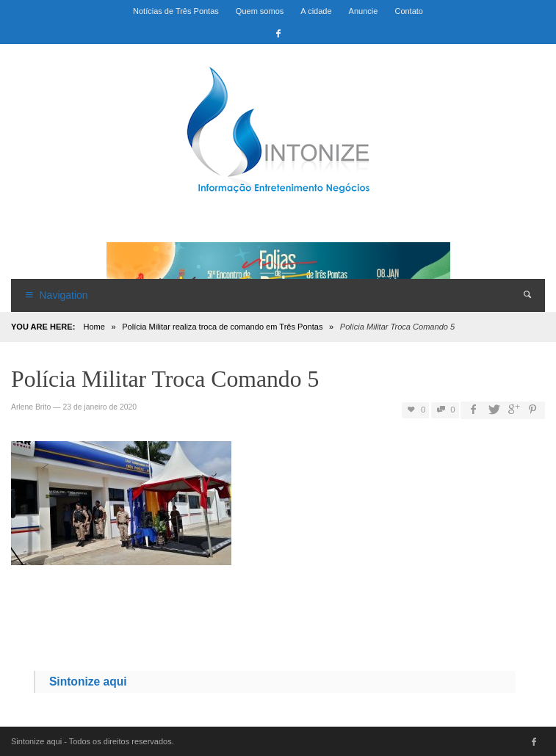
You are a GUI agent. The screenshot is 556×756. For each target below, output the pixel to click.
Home (94, 327)
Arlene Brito (31, 407)
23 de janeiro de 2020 (100, 407)
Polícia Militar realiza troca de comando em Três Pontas (222, 327)
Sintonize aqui (88, 682)
